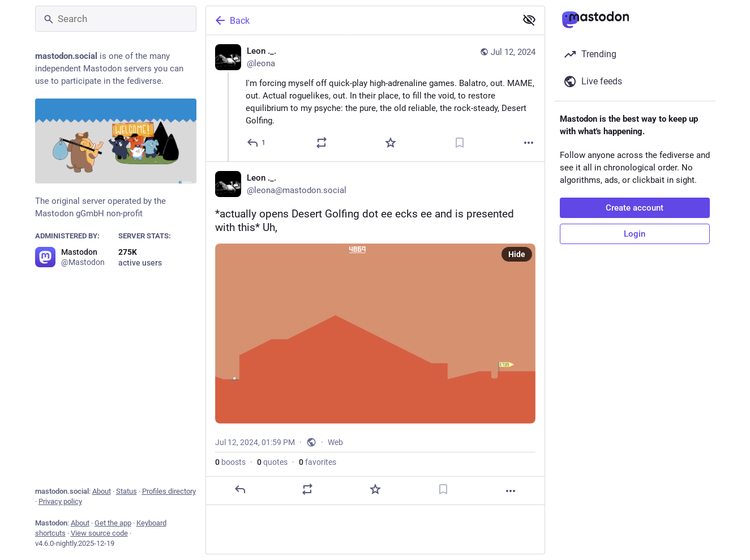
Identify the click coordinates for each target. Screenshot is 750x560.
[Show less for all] (529, 20)
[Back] (360, 20)
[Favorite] (391, 143)
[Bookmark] (460, 143)
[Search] (116, 19)
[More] (529, 143)
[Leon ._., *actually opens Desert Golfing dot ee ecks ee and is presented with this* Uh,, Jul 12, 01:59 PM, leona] (375, 333)
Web (335, 442)
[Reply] (257, 143)
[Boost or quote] (322, 143)
